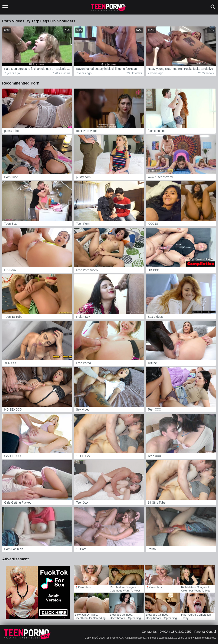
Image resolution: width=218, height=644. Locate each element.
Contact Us (149, 632)
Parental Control (205, 632)
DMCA (164, 632)
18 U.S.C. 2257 (181, 632)
